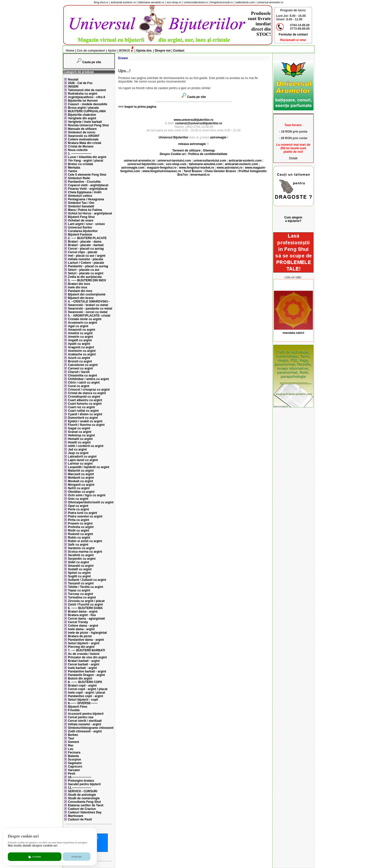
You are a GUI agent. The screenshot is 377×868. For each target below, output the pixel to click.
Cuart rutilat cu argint (83, 411)
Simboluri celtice (80, 196)
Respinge (77, 857)
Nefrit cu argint (79, 488)
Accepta (35, 857)
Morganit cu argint (81, 485)
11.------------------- (80, 788)
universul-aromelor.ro (270, 2)
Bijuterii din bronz (81, 298)
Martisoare (76, 816)
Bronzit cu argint (80, 361)
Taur (71, 738)
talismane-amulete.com (206, 164)
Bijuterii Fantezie (80, 235)
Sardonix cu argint (81, 548)
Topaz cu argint (79, 590)
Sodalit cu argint (80, 569)
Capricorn (75, 767)
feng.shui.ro (101, 2)
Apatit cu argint (79, 344)
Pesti (72, 774)
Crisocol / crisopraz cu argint (89, 390)
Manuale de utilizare (82, 129)
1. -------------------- (80, 154)
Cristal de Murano (81, 146)
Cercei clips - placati (83, 252)
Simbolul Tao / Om (81, 203)
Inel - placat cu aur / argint (87, 256)
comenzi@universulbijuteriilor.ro (199, 123)
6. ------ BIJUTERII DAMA (85, 608)
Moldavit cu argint (81, 478)
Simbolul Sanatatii (81, 206)
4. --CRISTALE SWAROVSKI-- (89, 301)
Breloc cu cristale (81, 164)
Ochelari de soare (81, 220)
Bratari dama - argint (83, 612)
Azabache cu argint (82, 354)
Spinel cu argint (79, 573)
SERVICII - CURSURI (83, 791)
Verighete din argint (82, 118)
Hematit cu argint (80, 439)
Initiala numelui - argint (84, 724)
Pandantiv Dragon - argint (87, 675)
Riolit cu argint (79, 531)
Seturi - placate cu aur (84, 270)
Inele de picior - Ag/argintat (87, 633)
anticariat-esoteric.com (241, 164)
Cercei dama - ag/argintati (87, 619)
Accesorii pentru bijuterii (86, 714)
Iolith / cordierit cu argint (86, 446)
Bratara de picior (80, 636)
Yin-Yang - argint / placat (86, 161)
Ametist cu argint (80, 333)
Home (69, 51)
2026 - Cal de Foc (80, 83)
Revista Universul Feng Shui (88, 125)
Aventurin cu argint (82, 351)
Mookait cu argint (80, 481)
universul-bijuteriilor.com (145, 164)
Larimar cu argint (80, 464)
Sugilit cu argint (79, 576)
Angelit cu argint (80, 340)
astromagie (218, 137)
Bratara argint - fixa (82, 615)
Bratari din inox (79, 284)
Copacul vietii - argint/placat (88, 185)
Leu (71, 749)
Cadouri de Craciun (82, 809)
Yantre (73, 171)
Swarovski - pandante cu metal (90, 309)
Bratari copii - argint (82, 686)
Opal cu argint (78, 506)
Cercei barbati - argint (84, 664)
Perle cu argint (78, 509)
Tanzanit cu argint (81, 583)
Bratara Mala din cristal (85, 143)
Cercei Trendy (78, 622)
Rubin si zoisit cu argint (85, 541)
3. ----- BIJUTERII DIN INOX (87, 280)
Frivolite (74, 710)
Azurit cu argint (79, 358)
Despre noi (163, 51)
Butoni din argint (80, 678)
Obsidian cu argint (81, 492)
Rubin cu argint (79, 538)
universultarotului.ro (196, 2)
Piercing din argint (81, 647)
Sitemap (209, 150)
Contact (179, 51)
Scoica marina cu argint (85, 552)
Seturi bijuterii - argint (84, 643)
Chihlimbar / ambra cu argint (89, 379)
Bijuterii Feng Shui (81, 217)
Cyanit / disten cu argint (85, 414)
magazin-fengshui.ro (162, 168)
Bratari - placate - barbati (86, 245)
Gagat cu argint (79, 428)
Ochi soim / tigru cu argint (87, 495)
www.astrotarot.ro (229, 168)
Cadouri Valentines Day (85, 812)
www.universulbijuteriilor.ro (194, 120)
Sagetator (75, 763)
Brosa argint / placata (83, 108)
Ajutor (112, 51)
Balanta (73, 756)
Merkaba (74, 168)
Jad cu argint (77, 449)
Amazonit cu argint (82, 330)
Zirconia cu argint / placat (86, 601)
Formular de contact (293, 34)
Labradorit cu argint (82, 457)
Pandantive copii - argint (85, 696)
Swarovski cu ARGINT (84, 136)
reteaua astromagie (192, 144)
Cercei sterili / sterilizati (85, 721)
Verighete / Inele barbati (85, 122)
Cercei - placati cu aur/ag (86, 249)
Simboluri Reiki (79, 178)
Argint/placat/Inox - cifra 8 (87, 97)
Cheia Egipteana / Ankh (85, 192)
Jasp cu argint (78, 453)
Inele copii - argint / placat (87, 693)
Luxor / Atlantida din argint (87, 157)
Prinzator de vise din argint (87, 657)
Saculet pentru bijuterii (84, 784)
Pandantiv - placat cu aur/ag (88, 266)
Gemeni (74, 742)
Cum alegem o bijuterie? (293, 219)
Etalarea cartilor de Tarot (86, 805)
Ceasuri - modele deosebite (88, 104)
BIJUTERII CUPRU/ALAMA (87, 111)
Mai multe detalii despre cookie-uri (33, 846)
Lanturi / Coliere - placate (86, 263)
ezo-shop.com (176, 164)
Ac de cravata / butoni (84, 654)
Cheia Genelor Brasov (220, 171)
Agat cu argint (78, 326)
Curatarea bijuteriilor (83, 231)
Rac (71, 745)
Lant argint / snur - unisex (87, 224)
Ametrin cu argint (80, 337)
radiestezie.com (245, 2)
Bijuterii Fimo (78, 707)
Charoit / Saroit (79, 372)
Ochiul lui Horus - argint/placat (90, 213)
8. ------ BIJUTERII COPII (85, 682)
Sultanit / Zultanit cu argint (87, 580)
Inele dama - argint (81, 629)
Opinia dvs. (144, 51)
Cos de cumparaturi (91, 51)
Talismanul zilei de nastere (87, 90)
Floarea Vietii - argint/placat (88, 189)
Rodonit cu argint (80, 534)
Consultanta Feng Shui (84, 802)
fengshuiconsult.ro (221, 2)
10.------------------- (80, 777)
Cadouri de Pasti (80, 819)
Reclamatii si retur (293, 40)
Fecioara (74, 752)
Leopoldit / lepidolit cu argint (89, 467)
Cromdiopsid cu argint (84, 397)
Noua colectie (78, 150)
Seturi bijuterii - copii (83, 700)
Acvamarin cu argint (82, 323)
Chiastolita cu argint (82, 375)
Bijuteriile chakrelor (82, 115)
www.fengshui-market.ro (197, 168)
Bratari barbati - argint (84, 661)
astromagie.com (133, 168)
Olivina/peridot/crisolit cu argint (91, 502)
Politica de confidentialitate (208, 154)
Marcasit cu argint (81, 474)
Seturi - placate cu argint (86, 273)
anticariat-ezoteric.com (245, 161)
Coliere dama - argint (83, 626)
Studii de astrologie (82, 795)
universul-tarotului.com (174, 161)
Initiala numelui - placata (85, 259)
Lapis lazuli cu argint (83, 460)
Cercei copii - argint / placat (88, 689)
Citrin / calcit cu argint (84, 383)
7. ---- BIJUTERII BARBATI (87, 650)
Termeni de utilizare (187, 150)
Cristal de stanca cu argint (87, 393)
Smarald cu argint (81, 566)
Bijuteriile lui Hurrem (83, 101)
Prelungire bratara (81, 781)
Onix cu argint (78, 499)
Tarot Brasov (193, 171)
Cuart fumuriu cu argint (85, 404)
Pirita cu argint (79, 520)
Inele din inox (78, 287)
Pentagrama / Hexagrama (86, 199)
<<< (121, 107)
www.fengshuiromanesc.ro (162, 171)
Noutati (73, 80)
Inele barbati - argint (82, 668)
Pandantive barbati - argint (87, 671)
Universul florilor (80, 228)
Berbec (73, 735)
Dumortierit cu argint (83, 418)
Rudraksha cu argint (83, 94)
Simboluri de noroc (82, 132)
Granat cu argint (80, 432)
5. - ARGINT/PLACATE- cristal (89, 316)
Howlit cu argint (79, 442)
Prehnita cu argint (81, 527)
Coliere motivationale (83, 139)
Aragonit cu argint (81, 347)
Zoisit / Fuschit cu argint (85, 605)
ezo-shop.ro (174, 2)
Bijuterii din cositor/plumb (87, 294)
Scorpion (75, 760)
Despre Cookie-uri (173, 154)
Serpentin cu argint (82, 559)
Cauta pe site (92, 62)
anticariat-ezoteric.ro (123, 2)
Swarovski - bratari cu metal (88, 305)
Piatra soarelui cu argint (85, 516)
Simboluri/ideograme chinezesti (91, 728)
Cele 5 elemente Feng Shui (87, 175)
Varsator (74, 770)
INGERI (73, 87)
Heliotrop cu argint (81, 435)
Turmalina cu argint (82, 597)
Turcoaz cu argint (80, 594)
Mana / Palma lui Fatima (85, 210)
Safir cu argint (78, 545)
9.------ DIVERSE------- (83, 703)
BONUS (125, 51)
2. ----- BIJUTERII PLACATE (87, 238)
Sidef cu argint (78, 562)
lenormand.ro (200, 175)
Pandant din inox (80, 291)
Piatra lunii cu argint (82, 513)
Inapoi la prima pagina (140, 107)
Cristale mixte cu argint (85, 319)
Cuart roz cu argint (81, 407)
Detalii (293, 158)
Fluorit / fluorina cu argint (86, 425)
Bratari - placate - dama (85, 242)
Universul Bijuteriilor (174, 137)
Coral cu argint (79, 386)
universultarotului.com (210, 161)
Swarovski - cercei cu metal (88, 312)
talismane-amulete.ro (151, 2)
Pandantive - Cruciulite (84, 182)
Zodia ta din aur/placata (85, 277)
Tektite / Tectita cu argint (86, 587)
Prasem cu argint (80, 523)
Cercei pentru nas (81, 717)
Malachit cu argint (81, 471)
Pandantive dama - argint (86, 640)
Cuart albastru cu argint (85, 400)
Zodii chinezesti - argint (85, 731)
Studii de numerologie (84, 798)
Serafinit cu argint (81, 555)
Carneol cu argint (80, 368)
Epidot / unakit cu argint (85, 421)
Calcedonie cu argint (83, 365)
